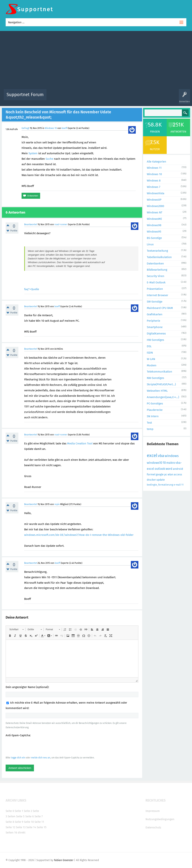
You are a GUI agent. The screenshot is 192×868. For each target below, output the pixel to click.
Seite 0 (10, 811)
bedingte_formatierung (160, 485)
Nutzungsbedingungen (160, 819)
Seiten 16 (11, 833)
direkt (22, 833)
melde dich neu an (41, 758)
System (33, 153)
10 (164, 463)
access (178, 475)
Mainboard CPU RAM (160, 308)
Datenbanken (155, 263)
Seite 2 (28, 811)
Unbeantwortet (103, 97)
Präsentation (155, 289)
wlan (170, 475)
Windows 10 (51, 128)
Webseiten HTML (157, 391)
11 (182, 485)
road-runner (61, 224)
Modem (152, 365)
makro (171, 463)
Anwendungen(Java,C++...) (163, 397)
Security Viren (156, 276)
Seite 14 (31, 827)
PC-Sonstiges (155, 404)
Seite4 (12, 816)
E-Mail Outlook (156, 282)
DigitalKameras (156, 333)
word (169, 469)
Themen (118, 97)
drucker (151, 480)
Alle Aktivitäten (57, 97)
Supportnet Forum (25, 95)
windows (172, 456)
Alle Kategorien (156, 162)
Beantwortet (31, 224)
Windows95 (154, 232)
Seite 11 (39, 822)
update (161, 480)
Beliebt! (87, 97)
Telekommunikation (159, 372)
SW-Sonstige (155, 302)
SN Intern (153, 416)
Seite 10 (29, 822)
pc (166, 475)
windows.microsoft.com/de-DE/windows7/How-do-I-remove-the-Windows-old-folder (79, 535)
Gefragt (25, 128)
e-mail (177, 485)
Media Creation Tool (80, 443)
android (178, 469)
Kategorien (131, 97)
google (160, 475)
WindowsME (154, 219)
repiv (57, 504)
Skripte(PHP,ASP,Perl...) (161, 384)
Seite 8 (10, 822)
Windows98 (154, 225)
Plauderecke (155, 410)
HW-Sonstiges (155, 340)
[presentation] (34, 746)
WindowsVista (156, 193)
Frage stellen (159, 97)
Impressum (153, 811)
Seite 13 (21, 827)
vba (161, 456)
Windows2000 (155, 206)
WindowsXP (154, 200)
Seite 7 (39, 816)
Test (149, 423)
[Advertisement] (96, 61)
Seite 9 (19, 822)
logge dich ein (18, 758)
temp (150, 429)
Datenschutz (153, 827)
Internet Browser (157, 295)
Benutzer (145, 97)
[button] (16, 629)
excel (152, 455)
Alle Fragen (74, 97)
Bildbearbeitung (157, 270)
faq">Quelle (32, 289)
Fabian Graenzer (64, 860)
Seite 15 (42, 827)
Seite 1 (19, 811)
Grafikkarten (155, 314)
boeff (64, 128)
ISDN (150, 353)
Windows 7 (154, 187)
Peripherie (153, 321)
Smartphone (155, 327)
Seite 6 (30, 816)
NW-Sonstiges (155, 378)
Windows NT (155, 212)
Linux (150, 244)
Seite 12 (10, 827)
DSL (149, 346)
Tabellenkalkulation (159, 257)
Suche (49, 159)
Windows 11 (154, 168)
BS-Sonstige (154, 238)
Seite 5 (20, 816)
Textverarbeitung (157, 251)
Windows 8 (154, 181)
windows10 (154, 463)
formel (151, 474)
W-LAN (151, 359)
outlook (160, 469)
